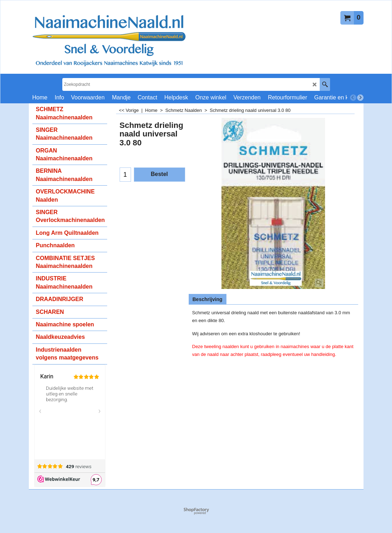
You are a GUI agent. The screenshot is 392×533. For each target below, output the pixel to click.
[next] (360, 98)
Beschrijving (208, 299)
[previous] (353, 98)
